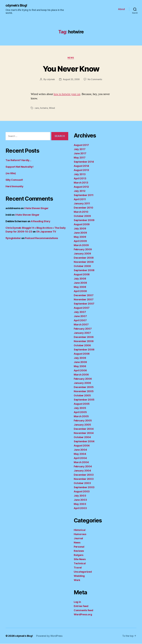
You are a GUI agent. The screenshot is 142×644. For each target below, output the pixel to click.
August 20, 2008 (71, 80)
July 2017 (80, 149)
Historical (80, 530)
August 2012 (81, 187)
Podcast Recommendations (41, 238)
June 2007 (80, 316)
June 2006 (80, 362)
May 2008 (80, 287)
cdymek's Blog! (17, 6)
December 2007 (84, 296)
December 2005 (84, 387)
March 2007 (81, 325)
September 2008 (84, 271)
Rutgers (79, 555)
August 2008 (82, 275)
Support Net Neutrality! (19, 167)
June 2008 (80, 283)
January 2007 (82, 333)
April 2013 (80, 179)
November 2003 (84, 479)
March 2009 (81, 245)
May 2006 (80, 367)
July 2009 (80, 229)
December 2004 (84, 429)
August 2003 (82, 492)
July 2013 (80, 175)
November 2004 (84, 433)
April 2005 (80, 412)
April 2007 (80, 321)
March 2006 (81, 375)
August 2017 (81, 145)
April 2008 (80, 291)
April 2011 (80, 200)
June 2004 (80, 450)
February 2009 (83, 250)
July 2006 (80, 358)
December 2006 (84, 337)
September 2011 (84, 195)
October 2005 (82, 396)
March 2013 (81, 183)
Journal (78, 539)
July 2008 (80, 279)
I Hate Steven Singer (36, 208)
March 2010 (81, 212)
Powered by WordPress (50, 636)
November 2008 (84, 262)
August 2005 (82, 404)
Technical (80, 564)
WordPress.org (83, 615)
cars (37, 108)
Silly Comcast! (14, 180)
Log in (77, 602)
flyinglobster (13, 238)
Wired (52, 108)
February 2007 (83, 329)
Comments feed (83, 611)
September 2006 (84, 350)
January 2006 (82, 383)
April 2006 (80, 371)
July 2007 (80, 312)
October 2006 (82, 346)
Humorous (80, 534)
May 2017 (80, 158)
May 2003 (80, 504)
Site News (80, 559)
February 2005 (83, 421)
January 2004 (82, 471)
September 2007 (84, 304)
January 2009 (82, 254)
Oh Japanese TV (46, 232)
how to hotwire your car (68, 95)
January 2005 (82, 425)
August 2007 (82, 308)
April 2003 (80, 508)
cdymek (50, 80)
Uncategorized (83, 572)
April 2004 (80, 458)
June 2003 (80, 500)
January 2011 (82, 204)
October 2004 (82, 437)
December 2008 (84, 258)
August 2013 (81, 170)
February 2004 (83, 467)
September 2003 (84, 488)
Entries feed (81, 606)
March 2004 (81, 463)
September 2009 (84, 220)
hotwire (44, 108)
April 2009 (80, 241)
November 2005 (84, 392)
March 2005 (81, 417)
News (71, 58)
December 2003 (84, 475)
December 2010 (83, 208)
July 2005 (80, 408)
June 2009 (80, 233)
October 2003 (82, 483)
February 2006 (83, 379)
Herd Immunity (14, 187)
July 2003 (80, 496)
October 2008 (82, 266)
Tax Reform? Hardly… (18, 160)
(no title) (11, 174)
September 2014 (84, 162)
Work (77, 580)
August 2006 (82, 354)
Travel (78, 568)
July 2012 (80, 191)
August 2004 (82, 446)
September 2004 (84, 442)
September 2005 (84, 400)
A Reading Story (41, 222)
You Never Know (71, 69)
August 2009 (82, 225)
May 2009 (80, 237)
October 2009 (82, 216)
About (121, 9)
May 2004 (80, 454)
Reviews (79, 551)
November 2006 (84, 341)
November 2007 (84, 300)
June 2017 (80, 154)
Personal (79, 547)
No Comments (95, 80)
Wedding (79, 576)
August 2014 (81, 166)
